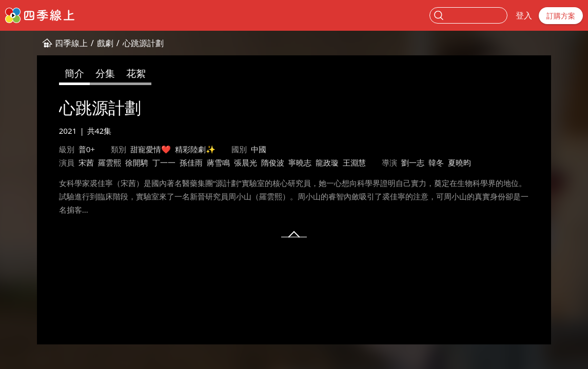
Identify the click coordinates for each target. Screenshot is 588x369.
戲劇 (105, 43)
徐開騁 (137, 162)
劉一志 (413, 162)
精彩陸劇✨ (195, 149)
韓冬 (436, 162)
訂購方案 (561, 16)
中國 (259, 149)
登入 (524, 15)
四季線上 (71, 43)
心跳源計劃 (143, 43)
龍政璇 (327, 162)
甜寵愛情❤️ (151, 149)
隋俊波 (273, 162)
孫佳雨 (191, 162)
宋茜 (86, 162)
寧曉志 (300, 162)
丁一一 (164, 162)
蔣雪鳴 (218, 162)
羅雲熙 (110, 162)
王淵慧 (354, 162)
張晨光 (246, 162)
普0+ (87, 149)
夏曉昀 (459, 162)
